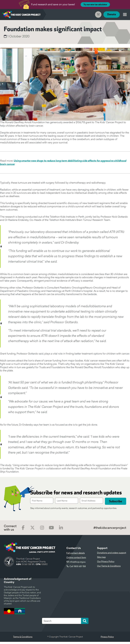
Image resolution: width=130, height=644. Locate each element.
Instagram (42, 530)
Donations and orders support (112, 555)
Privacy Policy (107, 639)
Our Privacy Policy (106, 564)
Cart (98, 15)
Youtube (51, 530)
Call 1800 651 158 (78, 568)
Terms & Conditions (23, 639)
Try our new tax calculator (95, 5)
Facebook (23, 530)
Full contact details (76, 555)
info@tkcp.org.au (77, 564)
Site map (101, 559)
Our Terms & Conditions (109, 568)
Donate (111, 14)
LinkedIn (61, 530)
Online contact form (76, 560)
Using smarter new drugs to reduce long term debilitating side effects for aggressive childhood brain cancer (63, 162)
